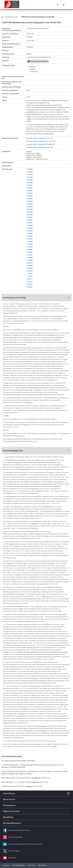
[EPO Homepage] (12, 5)
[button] (36, 298)
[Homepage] (2, 17)
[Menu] (63, 5)
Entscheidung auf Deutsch (38, 61)
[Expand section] (68, 793)
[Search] (58, 5)
